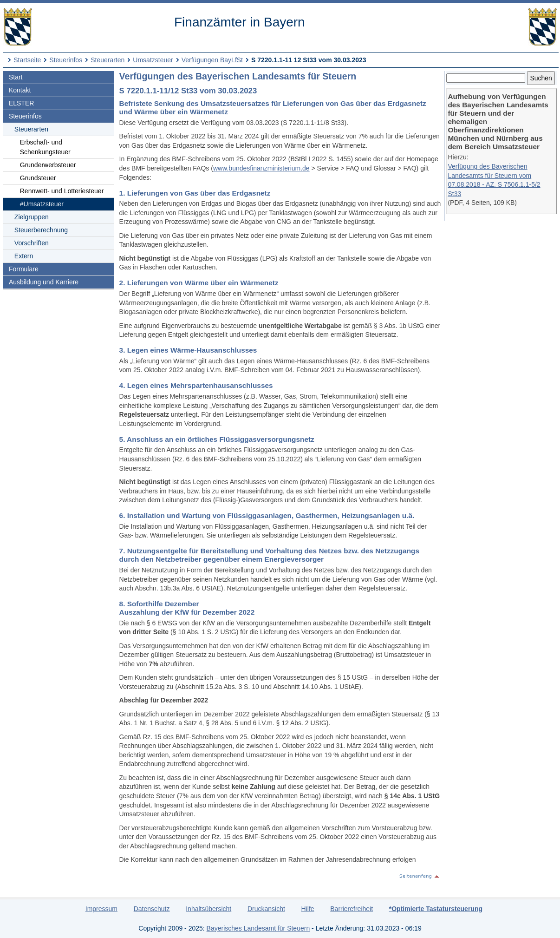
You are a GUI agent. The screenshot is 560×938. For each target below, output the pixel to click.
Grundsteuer (38, 178)
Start (16, 77)
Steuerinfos (66, 60)
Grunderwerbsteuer (48, 165)
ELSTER (21, 103)
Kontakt (20, 90)
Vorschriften (32, 243)
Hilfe (308, 909)
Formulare (24, 269)
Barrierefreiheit (352, 909)
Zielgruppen (32, 217)
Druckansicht (266, 909)
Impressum (101, 909)
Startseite (27, 60)
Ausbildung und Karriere (44, 282)
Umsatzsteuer (153, 60)
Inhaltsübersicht (208, 909)
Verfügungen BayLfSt (212, 60)
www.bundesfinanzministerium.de (261, 168)
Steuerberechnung (41, 230)
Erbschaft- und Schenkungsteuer (45, 147)
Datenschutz (152, 909)
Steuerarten (107, 60)
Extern (24, 256)
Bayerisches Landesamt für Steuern (258, 928)
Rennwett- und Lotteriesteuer (62, 191)
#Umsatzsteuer (42, 204)
